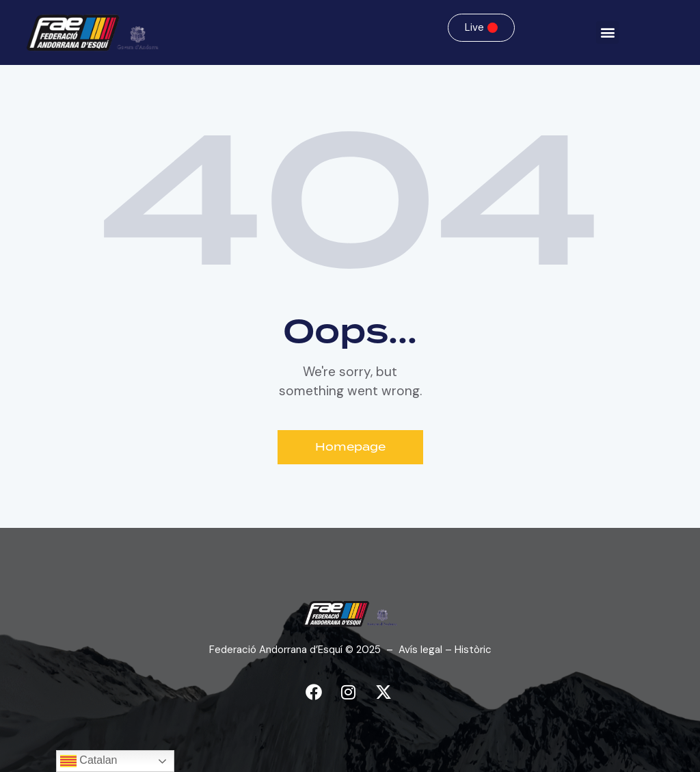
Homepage (350, 447)
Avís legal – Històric (445, 650)
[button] (607, 32)
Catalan (89, 761)
